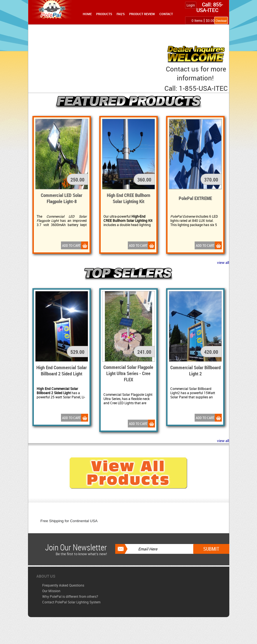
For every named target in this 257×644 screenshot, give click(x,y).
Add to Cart (75, 245)
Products (104, 14)
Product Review (142, 14)
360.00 (144, 180)
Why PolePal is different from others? (70, 596)
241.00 (144, 352)
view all (223, 262)
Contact (166, 14)
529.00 (77, 352)
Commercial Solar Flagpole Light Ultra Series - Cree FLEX (128, 373)
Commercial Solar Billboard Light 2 (195, 370)
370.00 (211, 180)
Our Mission (51, 591)
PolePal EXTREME (195, 198)
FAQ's (121, 14)
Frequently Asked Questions (63, 585)
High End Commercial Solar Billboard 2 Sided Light (62, 370)
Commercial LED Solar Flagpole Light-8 (62, 198)
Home (87, 14)
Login (191, 5)
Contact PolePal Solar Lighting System (71, 602)
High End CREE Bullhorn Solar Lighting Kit (128, 198)
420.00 (211, 352)
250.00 (77, 180)
